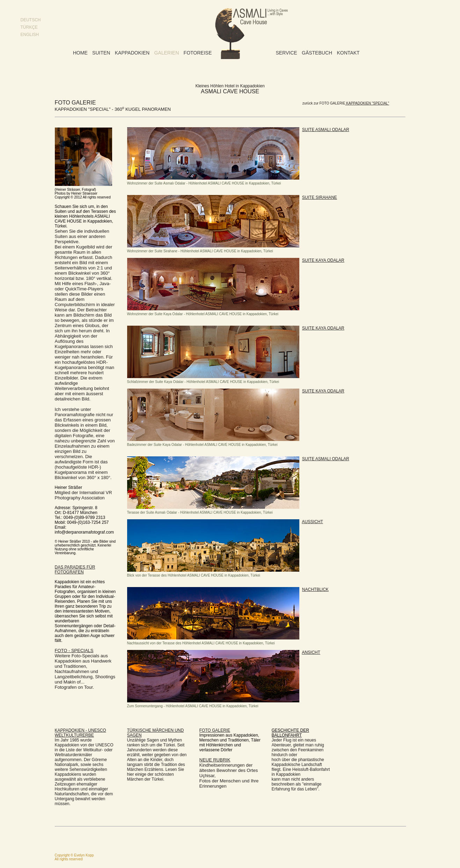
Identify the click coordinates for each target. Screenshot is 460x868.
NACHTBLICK (315, 589)
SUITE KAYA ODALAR (323, 260)
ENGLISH (30, 35)
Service (286, 53)
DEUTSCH (31, 20)
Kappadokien (132, 53)
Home (80, 53)
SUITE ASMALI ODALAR (326, 130)
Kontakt (348, 53)
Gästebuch (317, 53)
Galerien (166, 53)
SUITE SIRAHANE (320, 197)
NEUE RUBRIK (215, 760)
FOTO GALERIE (215, 730)
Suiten (101, 53)
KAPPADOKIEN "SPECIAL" (367, 103)
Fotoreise (198, 53)
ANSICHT (311, 652)
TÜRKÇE (29, 27)
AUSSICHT (312, 522)
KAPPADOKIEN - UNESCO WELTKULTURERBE (81, 733)
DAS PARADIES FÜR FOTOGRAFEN (75, 570)
